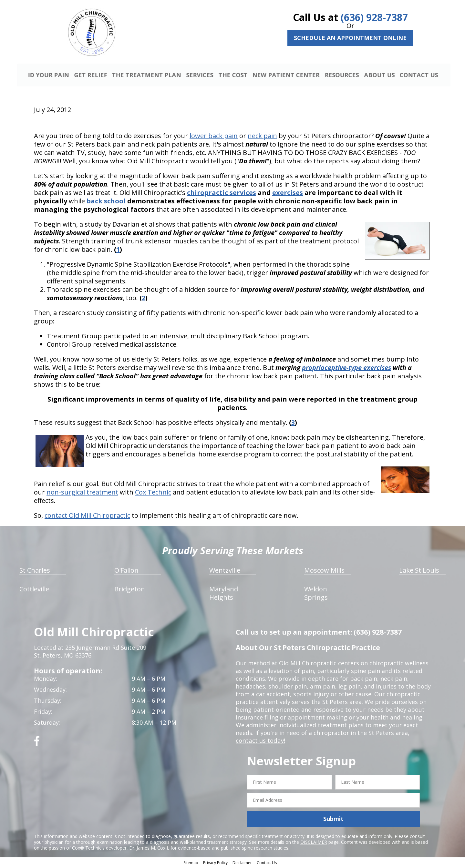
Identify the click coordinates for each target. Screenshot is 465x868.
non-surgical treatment (82, 493)
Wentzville (225, 571)
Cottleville (34, 590)
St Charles (35, 571)
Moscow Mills (324, 571)
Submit (333, 820)
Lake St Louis (419, 571)
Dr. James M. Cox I (149, 848)
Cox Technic (153, 493)
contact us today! (260, 741)
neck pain (262, 137)
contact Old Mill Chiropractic (87, 516)
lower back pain (214, 137)
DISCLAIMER (314, 843)
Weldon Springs (316, 594)
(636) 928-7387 (374, 17)
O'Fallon (126, 571)
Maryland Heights (224, 594)
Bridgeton (130, 590)
